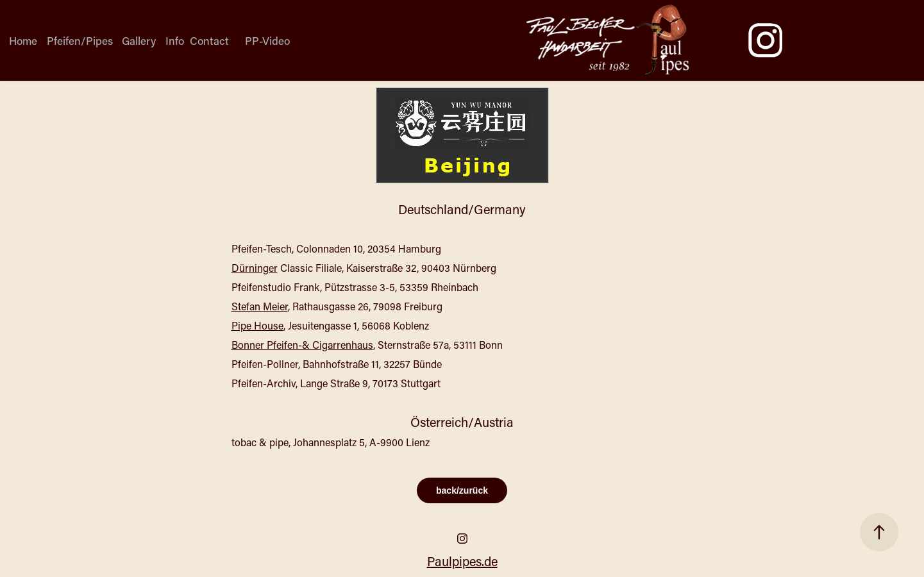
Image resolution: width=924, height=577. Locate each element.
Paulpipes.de (462, 561)
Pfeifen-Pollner (265, 364)
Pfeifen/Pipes (80, 40)
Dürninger (255, 268)
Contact (209, 40)
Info (175, 40)
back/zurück (462, 490)
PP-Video (267, 40)
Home (23, 40)
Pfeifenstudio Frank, (277, 287)
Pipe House (257, 325)
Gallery (139, 40)
